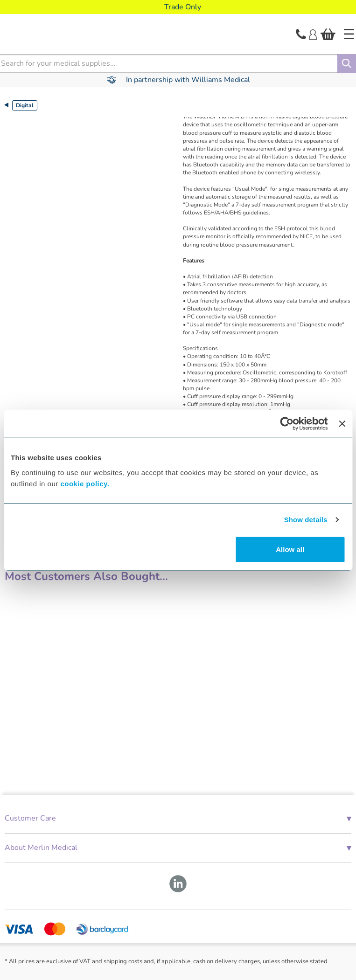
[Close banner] (342, 424)
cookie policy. (85, 483)
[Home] (349, 34)
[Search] (347, 63)
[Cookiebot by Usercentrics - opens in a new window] (287, 424)
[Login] (313, 34)
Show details (306, 520)
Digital (25, 105)
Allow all (290, 549)
